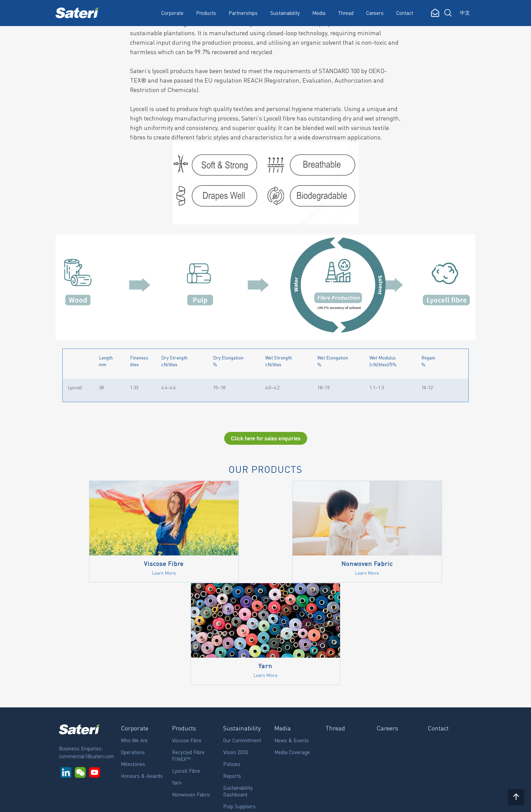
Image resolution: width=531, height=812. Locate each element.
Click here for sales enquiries (266, 439)
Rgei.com (68, 802)
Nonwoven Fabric (191, 693)
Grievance (234, 740)
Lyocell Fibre (186, 669)
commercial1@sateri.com (87, 654)
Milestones (133, 662)
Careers (375, 13)
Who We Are (134, 638)
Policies (232, 662)
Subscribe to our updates (94, 765)
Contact (405, 13)
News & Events (292, 638)
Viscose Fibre (187, 638)
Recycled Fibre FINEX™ (188, 654)
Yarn (177, 681)
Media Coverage (292, 650)
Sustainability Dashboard (238, 689)
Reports (232, 674)
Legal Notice (103, 802)
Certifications (238, 716)
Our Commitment (242, 638)
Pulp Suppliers (239, 704)
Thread (346, 13)
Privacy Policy (142, 802)
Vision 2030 (236, 650)
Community (236, 728)
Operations (133, 650)
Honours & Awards (142, 674)
